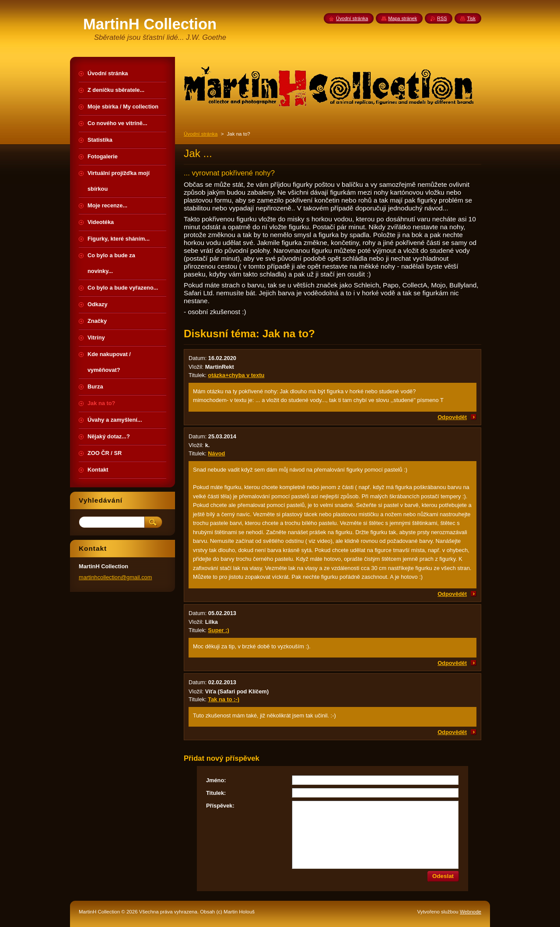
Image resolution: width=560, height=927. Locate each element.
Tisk (471, 18)
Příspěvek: (220, 806)
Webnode (471, 912)
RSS (442, 18)
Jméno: (216, 780)
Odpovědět (452, 417)
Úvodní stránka (201, 134)
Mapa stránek (402, 18)
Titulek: (216, 793)
